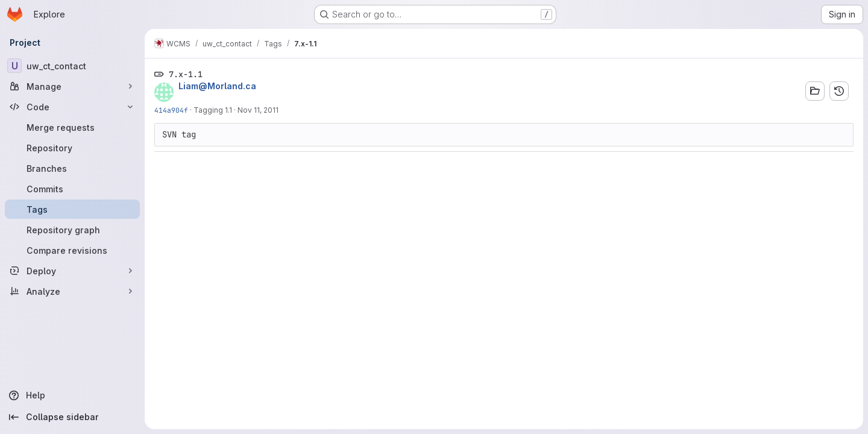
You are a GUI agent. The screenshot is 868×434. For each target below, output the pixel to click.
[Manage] (72, 86)
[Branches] (72, 168)
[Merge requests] (72, 127)
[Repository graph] (72, 230)
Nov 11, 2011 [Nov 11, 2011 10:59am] (258, 110)
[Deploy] (72, 271)
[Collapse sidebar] (72, 417)
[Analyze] (72, 291)
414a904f (171, 110)
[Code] (72, 107)
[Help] (72, 395)
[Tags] (72, 209)
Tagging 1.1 (213, 110)
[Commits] (72, 189)
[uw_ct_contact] (72, 66)
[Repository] (72, 148)
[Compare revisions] (72, 250)
